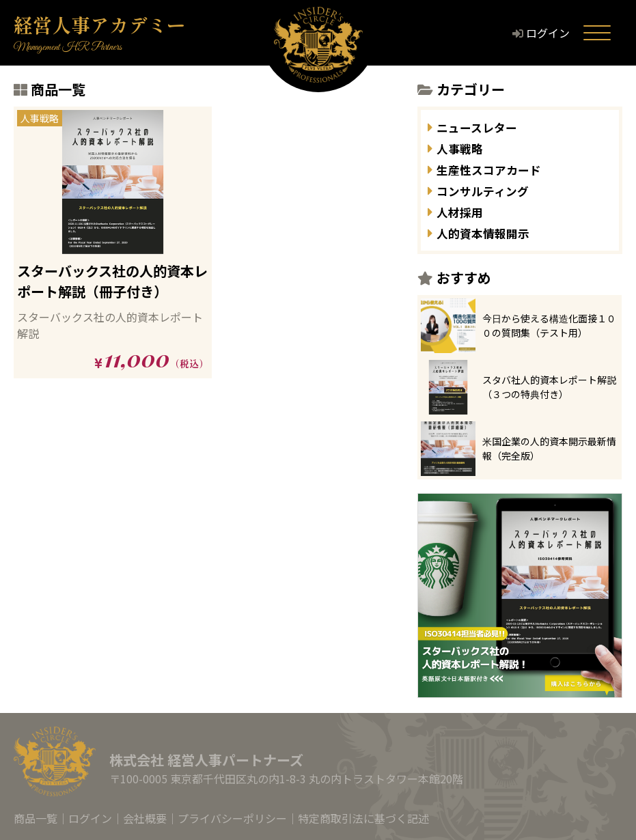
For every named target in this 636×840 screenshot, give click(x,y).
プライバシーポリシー (232, 818)
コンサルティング (491, 190)
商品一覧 (36, 818)
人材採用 (464, 211)
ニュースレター (484, 127)
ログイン (559, 33)
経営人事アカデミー (100, 25)
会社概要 (145, 818)
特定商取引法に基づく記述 (363, 818)
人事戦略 (464, 148)
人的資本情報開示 (491, 233)
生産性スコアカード (498, 169)
